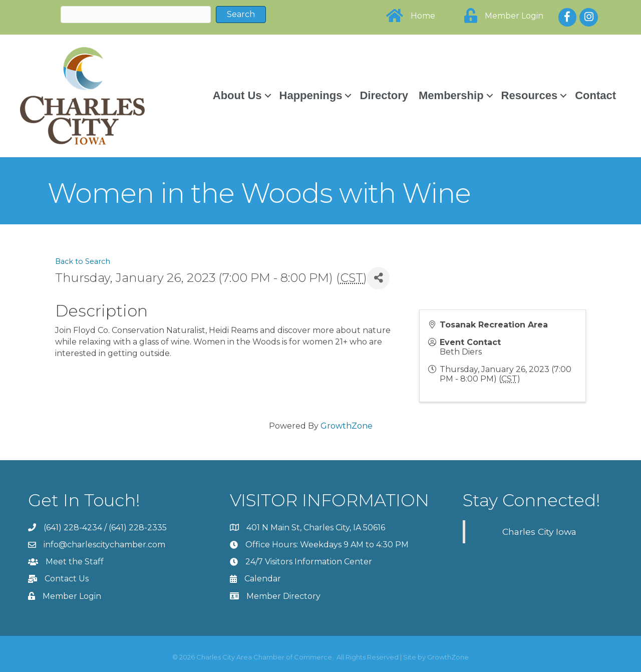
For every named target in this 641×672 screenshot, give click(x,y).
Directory (384, 95)
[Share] (378, 278)
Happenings (311, 95)
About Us (237, 95)
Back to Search (83, 261)
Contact (595, 95)
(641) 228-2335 (138, 528)
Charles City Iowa (539, 532)
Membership (451, 95)
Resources (530, 95)
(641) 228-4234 (73, 528)
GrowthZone (347, 426)
